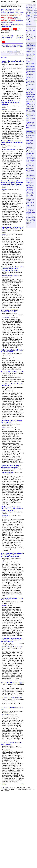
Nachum (18, 424)
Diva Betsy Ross (19, 387)
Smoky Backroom (29, 21)
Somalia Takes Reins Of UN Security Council (30, 184)
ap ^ (3, 357)
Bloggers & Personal (29, 8)
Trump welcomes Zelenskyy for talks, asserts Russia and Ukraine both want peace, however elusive (31, 220)
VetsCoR (28, 23)
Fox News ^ (5, 189)
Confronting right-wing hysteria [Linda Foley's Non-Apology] (11, 466)
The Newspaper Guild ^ (8, 472)
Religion (28, 15)
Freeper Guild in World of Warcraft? (12, 372)
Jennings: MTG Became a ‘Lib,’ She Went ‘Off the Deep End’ (30, 211)
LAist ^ (4, 109)
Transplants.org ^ (7, 750)
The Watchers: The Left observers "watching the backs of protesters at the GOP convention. (12, 640)
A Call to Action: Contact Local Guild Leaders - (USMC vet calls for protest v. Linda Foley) (12, 509)
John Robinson (20, 685)
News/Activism (30, 14)
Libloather (18, 106)
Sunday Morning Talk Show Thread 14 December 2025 (31, 124)
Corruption (12, 12)
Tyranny (20, 14)
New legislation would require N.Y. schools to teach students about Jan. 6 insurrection (31, 177)
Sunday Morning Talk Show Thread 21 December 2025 (31, 110)
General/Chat (29, 11)
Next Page (4, 57)
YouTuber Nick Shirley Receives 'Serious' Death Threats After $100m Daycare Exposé (30, 168)
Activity (9, 52)
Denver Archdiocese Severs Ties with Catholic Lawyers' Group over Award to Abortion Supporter (12, 555)
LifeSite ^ (5, 562)
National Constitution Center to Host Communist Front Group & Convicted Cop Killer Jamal (12, 269)
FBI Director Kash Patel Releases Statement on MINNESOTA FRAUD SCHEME (31, 91)
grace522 (18, 272)
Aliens (8, 11)
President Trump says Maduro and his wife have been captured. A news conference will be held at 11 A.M (31, 52)
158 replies (6, 701)
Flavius (18, 354)
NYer (18, 558)
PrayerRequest (9, 9)
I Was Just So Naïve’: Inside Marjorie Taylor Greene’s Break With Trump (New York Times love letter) (31, 192)
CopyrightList (20, 21)
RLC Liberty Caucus (29, 18)
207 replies (12, 748)
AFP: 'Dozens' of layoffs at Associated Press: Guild (9, 311)
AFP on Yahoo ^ (6, 317)
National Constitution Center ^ (10, 276)
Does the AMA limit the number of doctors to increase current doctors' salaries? (12, 142)
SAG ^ (4, 428)
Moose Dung (19, 469)
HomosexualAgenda (15, 11)
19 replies (5, 470)
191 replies (6, 686)
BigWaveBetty (20, 700)
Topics (35, 8)
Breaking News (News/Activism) (30, 45)
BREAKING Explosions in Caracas (29, 60)
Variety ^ (5, 234)
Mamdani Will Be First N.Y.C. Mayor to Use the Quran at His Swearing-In (31, 159)
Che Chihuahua (20, 643)
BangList (3, 11)
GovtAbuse (15, 14)
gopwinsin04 (19, 602)
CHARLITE (19, 512)
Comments (16, 52)
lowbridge (18, 186)
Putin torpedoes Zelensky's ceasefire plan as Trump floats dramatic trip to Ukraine (30, 203)
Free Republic (6, 2)
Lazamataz (19, 65)
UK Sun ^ (5, 605)
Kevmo (17, 146)
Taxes (17, 12)
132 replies (5, 389)
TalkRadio (15, 17)
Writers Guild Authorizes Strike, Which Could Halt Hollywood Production (11, 102)
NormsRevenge (6, 315)
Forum (13, 2)
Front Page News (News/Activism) (30, 132)
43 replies (5, 603)
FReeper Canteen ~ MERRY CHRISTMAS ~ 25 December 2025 (31, 104)
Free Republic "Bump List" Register (12, 683)
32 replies (5, 375)
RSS (23, 784)
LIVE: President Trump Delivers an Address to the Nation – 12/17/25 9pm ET (31, 117)
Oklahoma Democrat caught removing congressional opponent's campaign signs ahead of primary (12, 182)
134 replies (5, 713)
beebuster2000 (19, 374)
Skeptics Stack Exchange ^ (9, 149)
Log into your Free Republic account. (31, 38)
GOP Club (29, 12)
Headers (16, 54)
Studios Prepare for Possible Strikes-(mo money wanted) (12, 351)
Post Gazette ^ (6, 715)
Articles (3, 52)
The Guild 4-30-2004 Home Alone (11, 698)
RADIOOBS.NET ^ (7, 516)
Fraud (3, 14)
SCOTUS (15, 9)
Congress (21, 12)
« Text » (22, 54)
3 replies (5, 645)
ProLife (20, 9)
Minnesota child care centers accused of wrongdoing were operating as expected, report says (30, 140)
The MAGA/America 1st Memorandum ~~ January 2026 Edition (30, 83)
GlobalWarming (5, 12)
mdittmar (19, 231)
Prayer (3, 9)
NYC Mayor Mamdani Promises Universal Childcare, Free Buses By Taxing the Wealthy (31, 151)
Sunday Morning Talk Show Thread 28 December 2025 (31, 98)
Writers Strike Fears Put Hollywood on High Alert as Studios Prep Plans (12, 228)
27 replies (13, 315)
